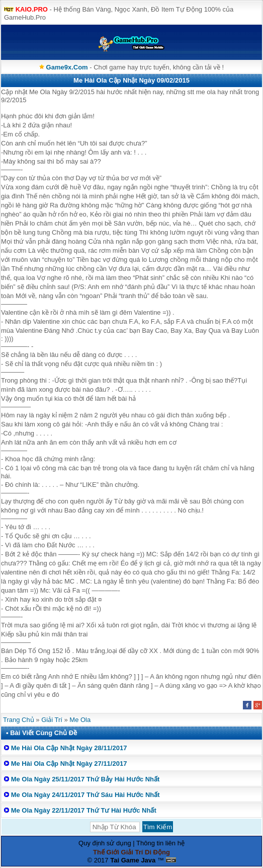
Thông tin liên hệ (160, 843)
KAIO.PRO (32, 9)
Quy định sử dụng (105, 843)
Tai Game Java (133, 860)
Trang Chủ (19, 720)
